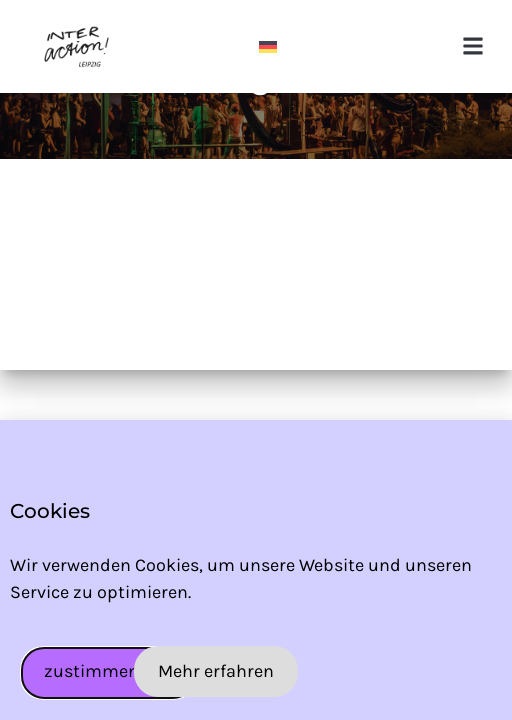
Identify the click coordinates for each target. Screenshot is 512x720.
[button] (473, 46)
